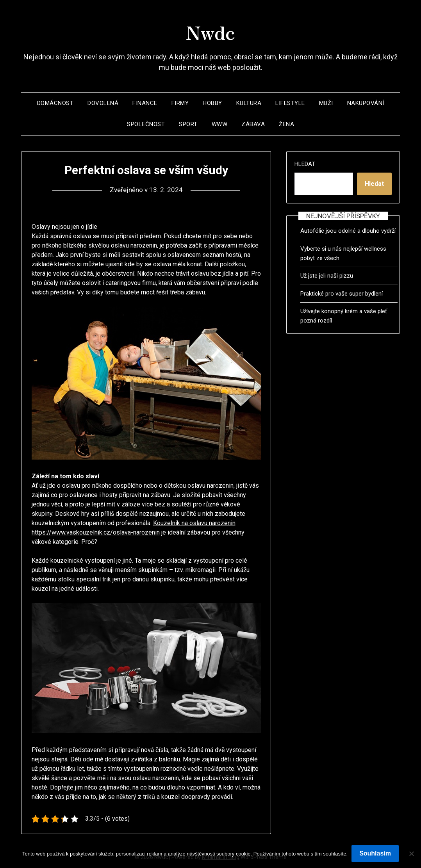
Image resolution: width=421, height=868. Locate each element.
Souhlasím (375, 853)
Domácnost (55, 103)
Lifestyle (290, 103)
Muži (326, 103)
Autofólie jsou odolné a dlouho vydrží (348, 231)
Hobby (212, 103)
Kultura (249, 103)
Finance (145, 103)
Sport (188, 124)
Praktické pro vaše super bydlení (342, 294)
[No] (411, 854)
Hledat (305, 164)
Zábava (253, 124)
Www (220, 124)
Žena (286, 124)
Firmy (180, 103)
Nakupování (366, 103)
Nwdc (210, 32)
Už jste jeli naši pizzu (327, 276)
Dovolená (103, 103)
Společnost (146, 124)
